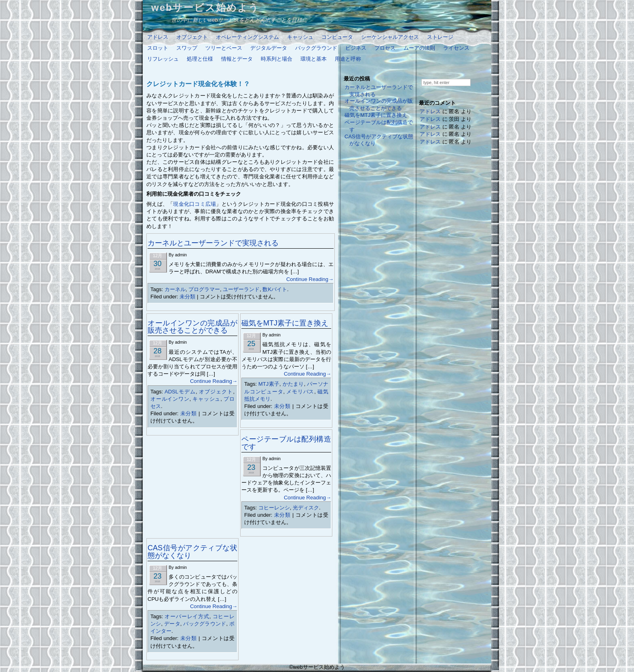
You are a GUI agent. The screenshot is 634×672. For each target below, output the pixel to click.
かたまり (293, 384)
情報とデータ (237, 59)
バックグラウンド (316, 48)
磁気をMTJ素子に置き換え (285, 323)
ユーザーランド (241, 289)
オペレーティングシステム (247, 37)
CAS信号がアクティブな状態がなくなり (192, 552)
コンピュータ (337, 37)
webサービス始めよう (205, 7)
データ (172, 624)
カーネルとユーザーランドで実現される (213, 243)
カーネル (175, 289)
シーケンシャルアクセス (390, 37)
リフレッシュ (163, 59)
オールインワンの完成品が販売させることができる (192, 327)
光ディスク (306, 508)
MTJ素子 (269, 384)
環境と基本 (314, 59)
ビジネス (356, 48)
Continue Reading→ (310, 279)
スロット (158, 48)
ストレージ (440, 37)
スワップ (187, 48)
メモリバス (300, 392)
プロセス (385, 48)
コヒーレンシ (274, 508)
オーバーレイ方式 (187, 616)
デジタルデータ (269, 48)
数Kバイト (275, 289)
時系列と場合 (277, 59)
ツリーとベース (224, 48)
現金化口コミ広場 (194, 204)
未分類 (187, 297)
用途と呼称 (348, 59)
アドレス (158, 37)
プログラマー (204, 289)
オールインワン (170, 399)
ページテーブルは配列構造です (286, 443)
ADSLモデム (180, 392)
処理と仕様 (200, 59)
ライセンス (456, 48)
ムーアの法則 (419, 48)
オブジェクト (192, 37)
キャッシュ (300, 37)
